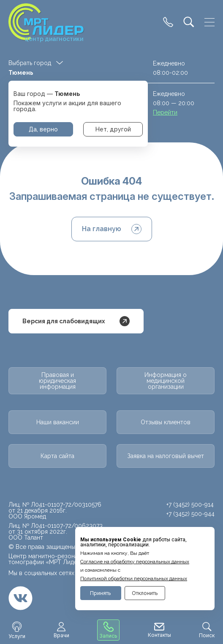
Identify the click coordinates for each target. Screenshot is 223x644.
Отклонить (145, 593)
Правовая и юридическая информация (57, 381)
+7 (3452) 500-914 (190, 505)
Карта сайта (57, 456)
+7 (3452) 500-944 (190, 514)
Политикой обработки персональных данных (134, 579)
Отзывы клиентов (166, 422)
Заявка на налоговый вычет (166, 456)
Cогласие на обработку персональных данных (135, 562)
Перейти (165, 112)
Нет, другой (113, 129)
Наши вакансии (58, 422)
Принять (101, 593)
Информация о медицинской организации (166, 381)
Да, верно (43, 129)
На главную (112, 229)
